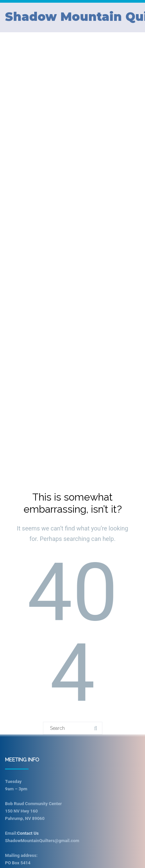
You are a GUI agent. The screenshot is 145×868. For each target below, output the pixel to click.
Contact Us (28, 833)
